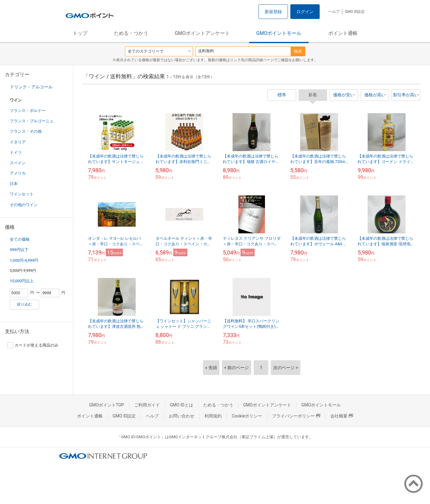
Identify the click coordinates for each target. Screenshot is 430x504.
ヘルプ (334, 12)
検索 (298, 51)
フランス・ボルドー (28, 111)
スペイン (18, 163)
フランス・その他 (26, 131)
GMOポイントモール (279, 33)
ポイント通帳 (343, 33)
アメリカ (18, 173)
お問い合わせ (182, 416)
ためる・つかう (131, 33)
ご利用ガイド (147, 405)
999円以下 (19, 250)
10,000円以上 (22, 281)
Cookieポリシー (247, 416)
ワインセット (22, 194)
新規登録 (273, 12)
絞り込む (24, 304)
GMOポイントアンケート (202, 33)
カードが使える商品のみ (33, 345)
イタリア (18, 142)
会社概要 (342, 416)
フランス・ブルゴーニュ (32, 121)
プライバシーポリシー (296, 416)
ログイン (305, 12)
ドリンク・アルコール (31, 87)
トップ (80, 33)
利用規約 (213, 416)
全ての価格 (20, 239)
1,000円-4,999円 (24, 260)
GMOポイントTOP (107, 405)
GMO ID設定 (355, 12)
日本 (14, 184)
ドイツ (16, 152)
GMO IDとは (182, 405)
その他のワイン (24, 205)
